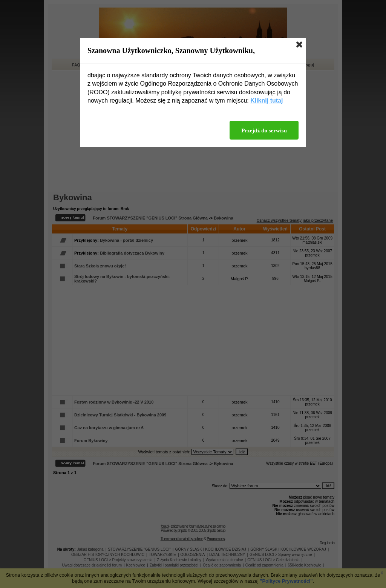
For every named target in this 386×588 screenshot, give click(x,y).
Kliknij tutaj (267, 101)
